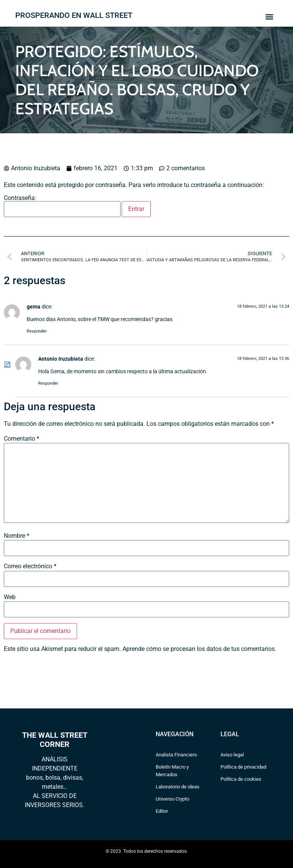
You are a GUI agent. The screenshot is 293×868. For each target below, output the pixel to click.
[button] (269, 17)
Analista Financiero (176, 755)
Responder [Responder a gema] (37, 331)
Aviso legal (232, 755)
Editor (162, 811)
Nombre (17, 536)
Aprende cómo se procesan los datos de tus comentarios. (199, 649)
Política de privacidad (243, 767)
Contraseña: (62, 206)
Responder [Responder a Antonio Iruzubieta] (48, 383)
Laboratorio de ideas (178, 787)
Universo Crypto (172, 799)
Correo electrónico (30, 566)
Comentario (22, 439)
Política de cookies (241, 779)
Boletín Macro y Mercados (172, 771)
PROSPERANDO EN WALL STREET (74, 15)
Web (10, 597)
